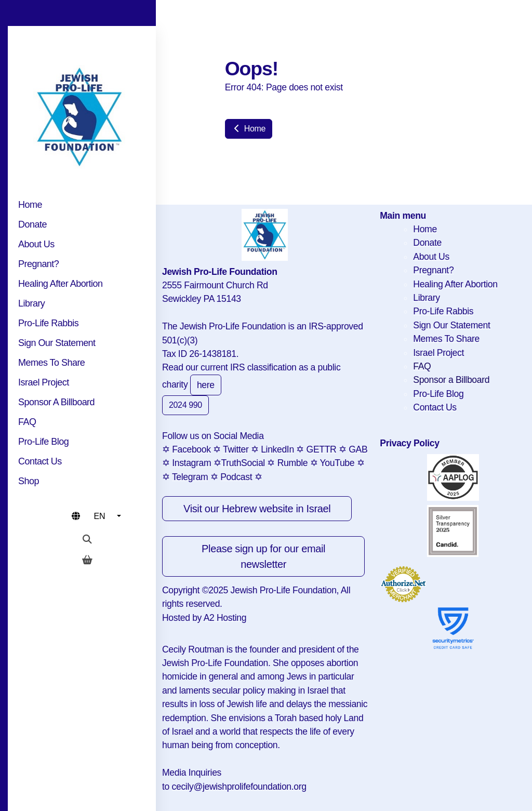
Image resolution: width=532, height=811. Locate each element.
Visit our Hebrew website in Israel (257, 509)
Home (249, 129)
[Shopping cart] (87, 560)
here (206, 385)
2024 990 (185, 405)
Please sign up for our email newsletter (263, 556)
